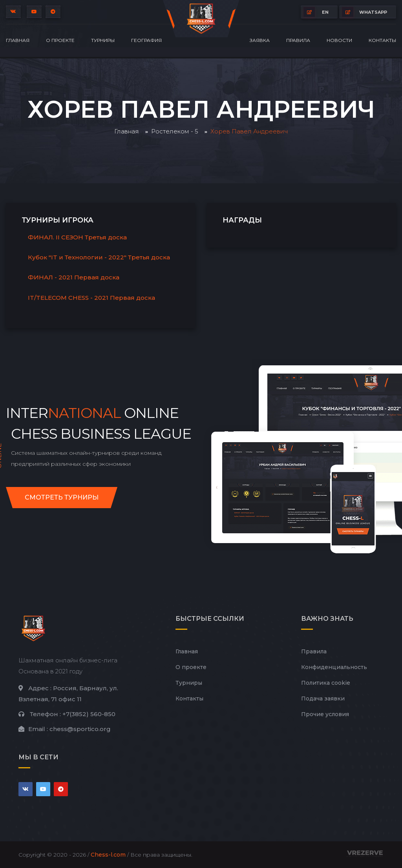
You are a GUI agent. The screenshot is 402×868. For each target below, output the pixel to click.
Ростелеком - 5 (175, 131)
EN (316, 12)
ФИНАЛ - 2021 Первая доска (74, 277)
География (146, 40)
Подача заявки (323, 698)
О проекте (60, 40)
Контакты (382, 40)
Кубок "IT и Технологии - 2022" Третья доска (99, 257)
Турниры (103, 40)
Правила (298, 40)
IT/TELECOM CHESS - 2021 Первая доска (91, 298)
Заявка (260, 40)
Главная (18, 40)
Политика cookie (326, 683)
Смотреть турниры (62, 497)
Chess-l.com (108, 855)
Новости (339, 40)
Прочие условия (325, 714)
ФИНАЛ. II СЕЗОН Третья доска (77, 237)
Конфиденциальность (334, 667)
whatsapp (365, 12)
